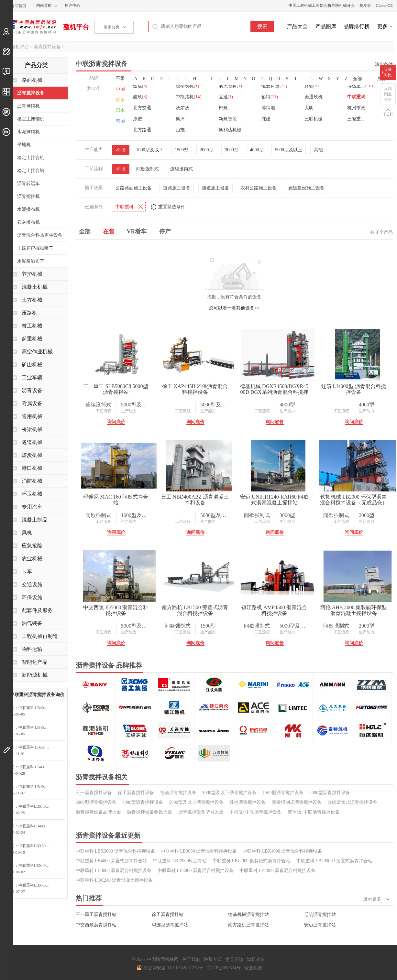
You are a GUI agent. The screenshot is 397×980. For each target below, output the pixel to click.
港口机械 (32, 468)
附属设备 (32, 403)
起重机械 (32, 339)
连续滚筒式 (182, 169)
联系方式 (213, 959)
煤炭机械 (32, 455)
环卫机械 (32, 494)
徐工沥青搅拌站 (168, 915)
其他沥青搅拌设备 (248, 802)
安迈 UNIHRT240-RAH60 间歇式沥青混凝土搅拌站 (274, 500)
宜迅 (226, 97)
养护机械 (32, 274)
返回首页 (18, 6)
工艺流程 (104, 411)
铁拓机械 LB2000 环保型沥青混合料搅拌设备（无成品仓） (354, 500)
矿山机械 (32, 365)
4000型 (257, 150)
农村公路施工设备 (259, 188)
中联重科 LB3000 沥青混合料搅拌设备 (199, 851)
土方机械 (32, 300)
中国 (120, 89)
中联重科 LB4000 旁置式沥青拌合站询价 (36, 708)
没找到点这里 (388, 94)
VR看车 (137, 232)
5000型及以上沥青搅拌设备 (196, 802)
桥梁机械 (32, 429)
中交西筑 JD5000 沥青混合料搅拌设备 (116, 610)
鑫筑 (140, 97)
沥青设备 (32, 390)
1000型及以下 (150, 150)
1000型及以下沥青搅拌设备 (229, 793)
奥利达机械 (230, 130)
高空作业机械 (37, 352)
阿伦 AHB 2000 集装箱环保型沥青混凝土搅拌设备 (354, 610)
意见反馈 (234, 959)
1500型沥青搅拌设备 (283, 793)
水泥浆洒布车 (31, 261)
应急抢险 (32, 546)
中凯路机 (188, 97)
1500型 (182, 150)
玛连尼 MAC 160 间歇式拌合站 (116, 500)
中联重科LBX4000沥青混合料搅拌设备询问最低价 (36, 885)
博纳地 (268, 108)
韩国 (120, 121)
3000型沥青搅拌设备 (96, 802)
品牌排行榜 (357, 26)
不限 (120, 78)
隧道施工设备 (215, 188)
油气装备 (32, 623)
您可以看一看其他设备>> (234, 308)
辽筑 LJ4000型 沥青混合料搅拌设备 (354, 389)
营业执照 (253, 968)
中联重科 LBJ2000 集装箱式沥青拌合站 (251, 861)
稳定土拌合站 (31, 171)
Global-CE (384, 5)
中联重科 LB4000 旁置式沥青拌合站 (111, 861)
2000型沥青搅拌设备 (330, 793)
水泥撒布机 (28, 209)
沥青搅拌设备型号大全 (201, 812)
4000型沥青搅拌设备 (143, 802)
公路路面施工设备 (134, 188)
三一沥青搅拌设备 (94, 793)
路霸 (312, 86)
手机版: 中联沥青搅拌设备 (255, 812)
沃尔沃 (182, 108)
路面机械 (32, 80)
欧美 (120, 100)
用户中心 (72, 5)
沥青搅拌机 (28, 196)
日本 (120, 110)
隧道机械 (32, 442)
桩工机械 (32, 326)
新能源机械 (35, 675)
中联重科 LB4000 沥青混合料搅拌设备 (196, 871)
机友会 (365, 5)
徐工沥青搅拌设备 (136, 793)
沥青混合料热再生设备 (40, 235)
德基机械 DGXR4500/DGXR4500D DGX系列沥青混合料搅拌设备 (274, 389)
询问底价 (116, 422)
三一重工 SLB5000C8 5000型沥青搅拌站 (116, 389)
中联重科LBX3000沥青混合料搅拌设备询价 (36, 846)
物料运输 (32, 649)
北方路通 (142, 130)
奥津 (180, 119)
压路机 (29, 313)
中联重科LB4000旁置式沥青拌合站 (36, 826)
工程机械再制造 (40, 636)
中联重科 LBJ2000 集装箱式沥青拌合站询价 (36, 747)
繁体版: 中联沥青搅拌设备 (314, 812)
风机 (27, 533)
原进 (138, 119)
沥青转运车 (28, 183)
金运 (140, 86)
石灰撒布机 (28, 222)
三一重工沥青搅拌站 (96, 915)
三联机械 (314, 119)
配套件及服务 (37, 610)
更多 (382, 26)
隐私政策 (256, 959)
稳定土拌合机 (31, 158)
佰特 (270, 97)
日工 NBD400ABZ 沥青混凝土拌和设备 (195, 500)
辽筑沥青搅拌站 (320, 915)
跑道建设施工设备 (306, 188)
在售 (109, 232)
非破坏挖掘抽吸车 (35, 248)
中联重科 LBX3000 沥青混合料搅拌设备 (115, 851)
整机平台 (76, 27)
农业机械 (32, 559)
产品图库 (326, 26)
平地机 (24, 145)
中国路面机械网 (30, 27)
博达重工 (360, 86)
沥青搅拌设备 (47, 47)
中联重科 (356, 97)
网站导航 (44, 5)
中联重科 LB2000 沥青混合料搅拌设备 (277, 871)
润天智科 (230, 86)
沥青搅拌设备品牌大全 (98, 812)
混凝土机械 (35, 287)
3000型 (232, 150)
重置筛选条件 (172, 207)
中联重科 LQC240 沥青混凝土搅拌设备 (114, 880)
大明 (309, 108)
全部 (358, 79)
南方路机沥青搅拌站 (248, 925)
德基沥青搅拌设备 (178, 793)
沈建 (266, 119)
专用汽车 (32, 507)
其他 (318, 150)
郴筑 (223, 108)
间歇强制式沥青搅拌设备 (297, 802)
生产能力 (129, 411)
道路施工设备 (177, 188)
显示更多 (372, 899)
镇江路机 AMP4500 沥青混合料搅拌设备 (274, 610)
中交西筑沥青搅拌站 (96, 925)
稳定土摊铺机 (31, 119)
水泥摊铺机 (28, 132)
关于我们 (191, 959)
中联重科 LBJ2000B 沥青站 (180, 861)
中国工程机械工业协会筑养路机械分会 (322, 5)
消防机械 (32, 481)
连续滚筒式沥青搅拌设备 (352, 802)
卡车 (27, 571)
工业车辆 (32, 377)
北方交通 (142, 108)
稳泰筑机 (187, 86)
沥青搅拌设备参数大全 (149, 812)
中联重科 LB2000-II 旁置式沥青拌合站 (334, 861)
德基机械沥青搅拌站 (248, 915)
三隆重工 (356, 119)
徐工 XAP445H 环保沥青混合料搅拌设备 (195, 389)
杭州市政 (356, 108)
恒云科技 (274, 86)
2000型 (207, 150)
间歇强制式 (148, 169)
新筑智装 (228, 119)
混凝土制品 (35, 520)
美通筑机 (314, 97)
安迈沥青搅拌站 (320, 925)
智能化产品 (35, 662)
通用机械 (32, 416)
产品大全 (297, 26)
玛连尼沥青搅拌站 (170, 925)
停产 (165, 232)
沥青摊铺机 (28, 106)
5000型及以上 (289, 150)
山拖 (180, 130)
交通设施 (32, 584)
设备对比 (388, 72)
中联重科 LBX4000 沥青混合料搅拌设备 (282, 851)
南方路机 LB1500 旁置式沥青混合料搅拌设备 (195, 610)
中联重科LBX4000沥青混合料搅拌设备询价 (36, 806)
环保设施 (32, 597)
